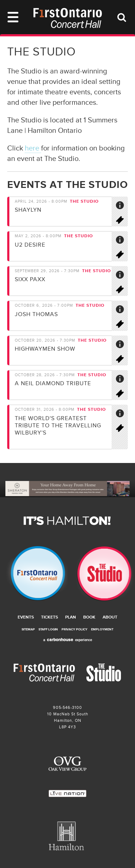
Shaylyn (28, 210)
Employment (102, 629)
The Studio (102, 574)
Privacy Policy (75, 629)
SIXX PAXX (30, 279)
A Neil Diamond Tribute (53, 383)
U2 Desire (30, 245)
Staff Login (48, 629)
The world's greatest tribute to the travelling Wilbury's (58, 426)
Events (26, 617)
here (33, 148)
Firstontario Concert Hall (34, 574)
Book (89, 617)
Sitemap (28, 629)
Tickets (49, 617)
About (110, 617)
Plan (71, 617)
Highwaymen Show (45, 349)
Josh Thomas (36, 314)
